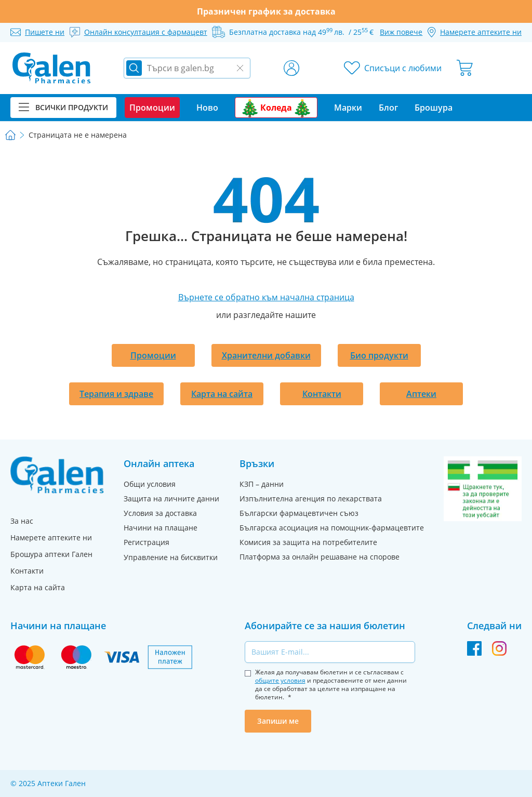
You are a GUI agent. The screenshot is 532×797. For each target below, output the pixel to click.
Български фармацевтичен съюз (299, 513)
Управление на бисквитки (171, 557)
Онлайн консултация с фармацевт (146, 32)
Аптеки (421, 394)
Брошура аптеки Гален (51, 554)
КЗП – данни (262, 484)
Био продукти (379, 355)
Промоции (153, 355)
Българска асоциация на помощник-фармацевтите (332, 528)
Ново (207, 108)
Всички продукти (63, 107)
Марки (348, 108)
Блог (388, 108)
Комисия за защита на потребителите (308, 542)
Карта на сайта (222, 394)
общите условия (280, 680)
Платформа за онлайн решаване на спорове (320, 557)
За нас (22, 521)
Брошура (434, 108)
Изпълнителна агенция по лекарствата (311, 499)
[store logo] (51, 68)
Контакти (322, 394)
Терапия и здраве (116, 394)
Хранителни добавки (266, 355)
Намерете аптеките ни (51, 537)
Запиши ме (278, 721)
